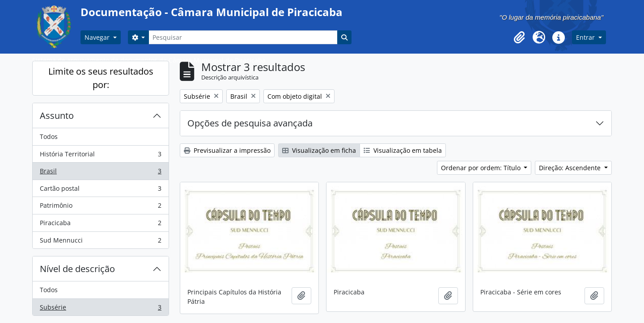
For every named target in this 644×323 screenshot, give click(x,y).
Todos (49, 136)
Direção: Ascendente (571, 168)
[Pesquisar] (243, 37)
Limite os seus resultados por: (101, 78)
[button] (519, 38)
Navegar (98, 37)
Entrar (586, 37)
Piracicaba (100, 225)
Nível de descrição (77, 269)
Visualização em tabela (403, 150)
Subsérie (100, 309)
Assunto (57, 115)
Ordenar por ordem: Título (482, 168)
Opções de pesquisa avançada (250, 123)
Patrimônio (100, 207)
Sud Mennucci (100, 242)
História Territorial (100, 156)
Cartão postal (100, 190)
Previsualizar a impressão (227, 150)
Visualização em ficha (319, 150)
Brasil (100, 173)
